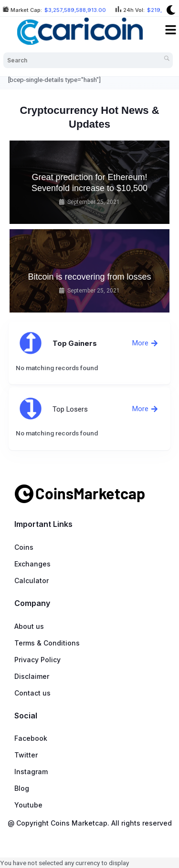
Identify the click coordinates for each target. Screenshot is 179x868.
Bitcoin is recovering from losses (89, 277)
